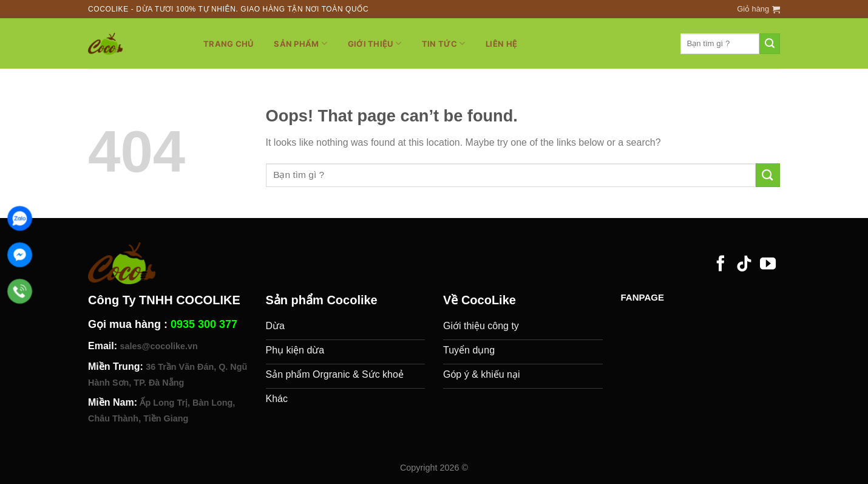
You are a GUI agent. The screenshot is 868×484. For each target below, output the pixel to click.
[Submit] (770, 44)
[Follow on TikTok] (744, 265)
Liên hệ (501, 44)
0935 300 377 (204, 324)
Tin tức (443, 43)
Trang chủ (228, 44)
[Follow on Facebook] (721, 265)
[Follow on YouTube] (768, 265)
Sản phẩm (300, 43)
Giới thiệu (375, 43)
